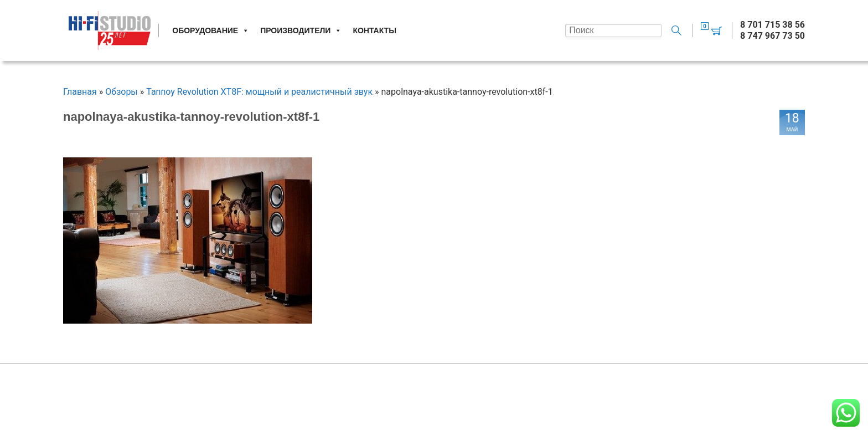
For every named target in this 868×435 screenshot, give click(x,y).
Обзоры (122, 92)
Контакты (374, 30)
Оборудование (211, 30)
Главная (80, 92)
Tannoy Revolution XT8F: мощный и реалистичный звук (259, 92)
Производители (301, 30)
